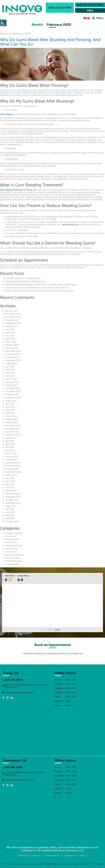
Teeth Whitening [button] (13, 558)
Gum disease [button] (6, 114)
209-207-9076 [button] (13, 680)
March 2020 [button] (11, 491)
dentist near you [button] (70, 225)
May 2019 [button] (10, 515)
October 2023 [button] (12, 357)
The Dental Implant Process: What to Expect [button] (26, 281)
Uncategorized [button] (12, 564)
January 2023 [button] (12, 385)
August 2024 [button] (11, 326)
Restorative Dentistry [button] (15, 555)
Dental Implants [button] (12, 539)
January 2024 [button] (12, 348)
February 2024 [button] (12, 345)
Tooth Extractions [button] (13, 561)
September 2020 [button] (13, 472)
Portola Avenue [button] (52, 855)
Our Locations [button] (60, 8)
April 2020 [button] (10, 487)
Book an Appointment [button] (90, 5)
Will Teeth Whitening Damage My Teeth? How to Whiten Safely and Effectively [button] (41, 285)
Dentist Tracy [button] (11, 542)
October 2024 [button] (12, 320)
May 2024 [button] (10, 336)
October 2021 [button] (12, 432)
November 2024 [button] (13, 317)
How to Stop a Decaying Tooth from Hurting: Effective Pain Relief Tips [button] (37, 288)
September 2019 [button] (13, 503)
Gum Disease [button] (12, 549)
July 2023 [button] (10, 367)
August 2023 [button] (11, 364)
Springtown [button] (70, 855)
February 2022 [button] (12, 419)
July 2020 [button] (10, 478)
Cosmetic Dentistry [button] (14, 533)
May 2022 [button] (10, 410)
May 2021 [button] (10, 447)
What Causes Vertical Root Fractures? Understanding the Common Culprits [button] (40, 291)
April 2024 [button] (10, 339)
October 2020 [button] (12, 469)
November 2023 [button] (13, 354)
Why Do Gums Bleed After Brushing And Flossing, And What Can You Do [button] (50, 42)
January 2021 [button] (11, 460)
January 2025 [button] (12, 311)
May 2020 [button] (10, 484)
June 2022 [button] (10, 407)
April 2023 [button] (10, 376)
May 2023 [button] (10, 373)
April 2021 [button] (10, 450)
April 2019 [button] (10, 518)
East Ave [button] (37, 855)
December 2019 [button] (13, 494)
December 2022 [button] (13, 388)
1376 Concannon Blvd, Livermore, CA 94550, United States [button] (24, 774)
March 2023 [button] (11, 379)
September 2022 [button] (13, 398)
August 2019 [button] (11, 506)
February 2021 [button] (12, 457)
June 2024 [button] (10, 333)
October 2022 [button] (12, 395)
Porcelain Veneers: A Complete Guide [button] (23, 278)
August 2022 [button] (11, 401)
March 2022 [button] (11, 416)
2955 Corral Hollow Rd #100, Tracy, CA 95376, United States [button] (25, 686)
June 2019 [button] (10, 512)
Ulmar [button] (82, 855)
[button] (22, 10)
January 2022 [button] (12, 422)
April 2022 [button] (10, 413)
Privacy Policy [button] (51, 864)
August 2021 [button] (11, 438)
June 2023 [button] (10, 370)
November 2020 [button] (13, 466)
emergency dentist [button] (14, 546)
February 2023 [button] (12, 382)
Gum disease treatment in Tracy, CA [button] (18, 190)
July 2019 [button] (10, 509)
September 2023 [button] (13, 360)
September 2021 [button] (13, 435)
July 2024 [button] (10, 329)
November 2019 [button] (13, 497)
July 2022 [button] (10, 404)
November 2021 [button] (13, 429)
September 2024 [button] (13, 323)
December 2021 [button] (13, 426)
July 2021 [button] (10, 441)
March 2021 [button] (11, 453)
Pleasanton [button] (23, 855)
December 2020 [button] (13, 463)
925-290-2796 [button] (12, 767)
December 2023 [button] (13, 351)
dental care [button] (11, 536)
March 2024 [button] (11, 342)
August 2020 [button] (11, 475)
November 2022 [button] (13, 391)
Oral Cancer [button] (11, 552)
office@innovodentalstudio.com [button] (18, 693)
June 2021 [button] (10, 444)
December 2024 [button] (13, 314)
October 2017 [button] (12, 522)
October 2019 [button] (12, 500)
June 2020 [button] (10, 481)
